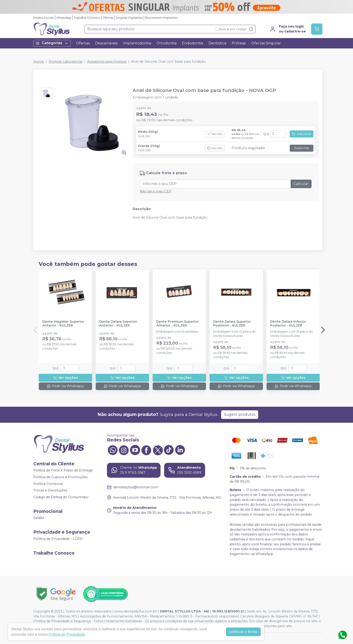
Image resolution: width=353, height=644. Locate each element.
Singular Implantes (129, 18)
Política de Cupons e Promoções (60, 477)
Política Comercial (48, 484)
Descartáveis (106, 43)
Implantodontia (137, 43)
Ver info (215, 134)
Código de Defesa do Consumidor (61, 497)
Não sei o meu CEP (156, 191)
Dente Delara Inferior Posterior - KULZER (288, 324)
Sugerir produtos (240, 414)
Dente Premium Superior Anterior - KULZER (177, 324)
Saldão (39, 518)
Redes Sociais (44, 18)
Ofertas (108, 18)
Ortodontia (166, 43)
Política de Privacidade (67, 634)
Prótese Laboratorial (66, 62)
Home (39, 62)
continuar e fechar (243, 632)
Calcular (301, 184)
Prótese (239, 43)
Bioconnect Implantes (161, 18)
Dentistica (217, 43)
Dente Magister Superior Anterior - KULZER (63, 324)
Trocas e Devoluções (50, 490)
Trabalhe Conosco (87, 18)
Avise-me (301, 148)
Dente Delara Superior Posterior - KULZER (232, 324)
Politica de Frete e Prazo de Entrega (63, 470)
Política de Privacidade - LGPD (58, 539)
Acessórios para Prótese (107, 62)
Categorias (52, 43)
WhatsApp (64, 18)
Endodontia (192, 43)
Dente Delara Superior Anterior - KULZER (118, 324)
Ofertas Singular (266, 43)
